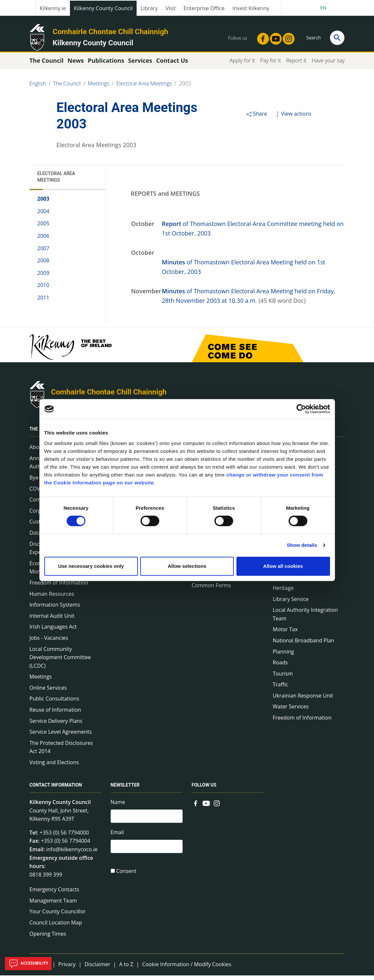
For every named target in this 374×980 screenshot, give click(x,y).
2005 (44, 228)
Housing (283, 581)
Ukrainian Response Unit (303, 700)
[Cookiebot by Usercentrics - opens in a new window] (301, 409)
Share (256, 118)
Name (118, 807)
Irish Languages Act (53, 631)
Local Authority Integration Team (306, 619)
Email (117, 838)
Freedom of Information (59, 587)
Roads (280, 667)
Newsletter (125, 790)
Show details (302, 545)
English (38, 88)
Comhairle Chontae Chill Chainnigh (110, 32)
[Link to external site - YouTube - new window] (274, 37)
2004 (44, 216)
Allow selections (187, 566)
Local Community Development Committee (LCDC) (60, 662)
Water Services (291, 711)
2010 (44, 290)
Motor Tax (285, 634)
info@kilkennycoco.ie (72, 854)
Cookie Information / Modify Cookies (187, 969)
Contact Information (56, 790)
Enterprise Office (204, 8)
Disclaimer (97, 969)
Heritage (283, 592)
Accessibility (28, 964)
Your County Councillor (58, 916)
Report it (296, 65)
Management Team (53, 905)
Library (149, 8)
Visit (171, 8)
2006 (44, 240)
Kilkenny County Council (103, 8)
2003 (185, 88)
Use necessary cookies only (91, 566)
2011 (44, 302)
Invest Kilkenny (251, 8)
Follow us (204, 790)
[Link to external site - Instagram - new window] (287, 37)
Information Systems (55, 609)
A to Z (126, 969)
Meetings (99, 88)
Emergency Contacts (55, 894)
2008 (44, 265)
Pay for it (271, 65)
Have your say (328, 65)
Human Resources (52, 598)
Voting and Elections (54, 767)
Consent (126, 878)
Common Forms (211, 590)
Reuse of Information (55, 714)
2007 (44, 253)
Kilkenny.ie (53, 8)
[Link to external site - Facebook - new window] (261, 37)
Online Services (48, 692)
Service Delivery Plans (56, 725)
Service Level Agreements (61, 736)
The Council (67, 88)
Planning (284, 656)
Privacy (67, 969)
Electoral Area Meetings (144, 88)
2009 (44, 278)
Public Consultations (55, 703)
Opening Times (48, 938)
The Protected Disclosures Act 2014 (61, 752)
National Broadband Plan (304, 645)
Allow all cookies (283, 566)
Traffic (281, 689)
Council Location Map (56, 927)
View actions (293, 118)
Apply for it (242, 65)
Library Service (291, 603)
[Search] (337, 38)
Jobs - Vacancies (49, 642)
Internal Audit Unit (52, 620)
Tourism (283, 678)
